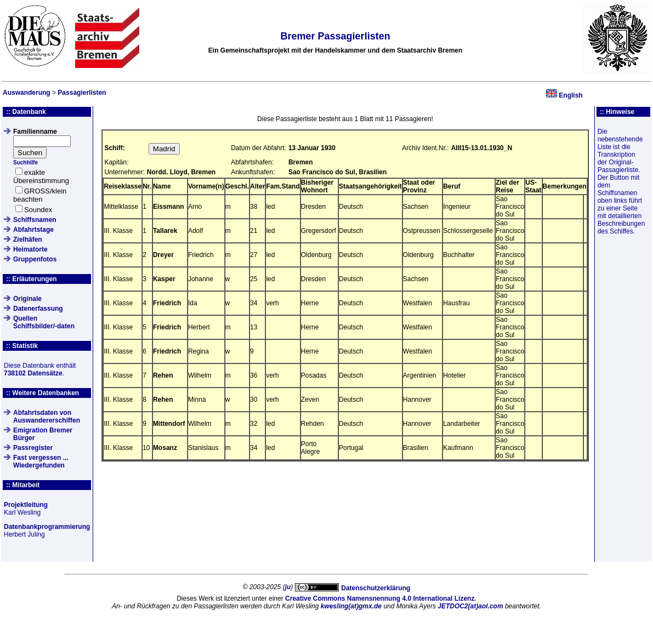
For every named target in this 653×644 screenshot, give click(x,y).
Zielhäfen (28, 240)
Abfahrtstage (33, 230)
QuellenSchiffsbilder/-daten (44, 322)
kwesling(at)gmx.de (351, 606)
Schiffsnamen (35, 220)
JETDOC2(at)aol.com (470, 606)
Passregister (33, 448)
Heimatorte (30, 249)
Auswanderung (27, 93)
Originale (27, 299)
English (570, 95)
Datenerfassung (38, 309)
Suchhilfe (25, 163)
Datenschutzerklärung (376, 588)
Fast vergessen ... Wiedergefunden (41, 461)
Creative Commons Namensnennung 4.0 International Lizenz (380, 599)
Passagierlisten (82, 93)
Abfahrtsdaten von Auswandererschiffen (47, 417)
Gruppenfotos (35, 259)
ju (288, 587)
